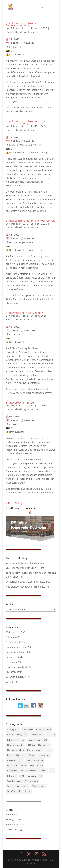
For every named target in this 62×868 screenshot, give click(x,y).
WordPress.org (14, 829)
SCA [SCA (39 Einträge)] (52, 771)
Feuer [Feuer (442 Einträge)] (22, 740)
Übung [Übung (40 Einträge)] (27, 791)
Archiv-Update (14, 642)
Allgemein (11, 637)
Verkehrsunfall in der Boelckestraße (25, 563)
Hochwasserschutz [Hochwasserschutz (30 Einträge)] (16, 750)
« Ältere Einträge (15, 503)
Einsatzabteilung (16, 32)
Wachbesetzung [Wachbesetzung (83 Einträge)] (14, 781)
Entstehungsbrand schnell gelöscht (25, 568)
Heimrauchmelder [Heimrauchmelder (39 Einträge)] (15, 745)
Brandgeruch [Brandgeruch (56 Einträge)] (22, 735)
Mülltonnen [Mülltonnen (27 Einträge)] (12, 765)
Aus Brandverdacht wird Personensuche (28, 587)
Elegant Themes (30, 860)
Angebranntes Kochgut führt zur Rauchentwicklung (26, 122)
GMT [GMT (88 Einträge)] (46, 740)
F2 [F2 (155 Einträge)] (54, 735)
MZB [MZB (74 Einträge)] (28, 760)
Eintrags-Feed (13, 819)
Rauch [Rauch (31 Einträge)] (40, 765)
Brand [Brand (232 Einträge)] (10, 735)
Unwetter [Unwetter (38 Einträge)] (32, 776)
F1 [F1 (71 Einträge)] (48, 735)
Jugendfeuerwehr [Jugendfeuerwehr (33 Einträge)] (35, 750)
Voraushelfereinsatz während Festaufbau (28, 582)
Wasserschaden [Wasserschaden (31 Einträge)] (39, 786)
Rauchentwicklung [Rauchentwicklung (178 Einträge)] (15, 771)
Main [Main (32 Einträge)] (21, 760)
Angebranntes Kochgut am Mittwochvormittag (22, 24)
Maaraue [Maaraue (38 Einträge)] (11, 760)
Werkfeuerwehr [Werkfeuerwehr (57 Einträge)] (14, 791)
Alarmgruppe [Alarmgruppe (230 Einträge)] (13, 729)
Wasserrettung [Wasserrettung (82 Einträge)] (31, 781)
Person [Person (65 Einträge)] (24, 765)
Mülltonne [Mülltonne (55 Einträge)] (38, 760)
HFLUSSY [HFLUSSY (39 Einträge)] (31, 745)
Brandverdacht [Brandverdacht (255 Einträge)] (38, 735)
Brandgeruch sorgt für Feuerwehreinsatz (31, 221)
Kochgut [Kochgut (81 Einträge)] (32, 755)
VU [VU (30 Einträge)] (41, 776)
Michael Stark (19, 28)
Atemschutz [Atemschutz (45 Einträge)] (28, 729)
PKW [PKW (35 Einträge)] (32, 765)
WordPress (31, 864)
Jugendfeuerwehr (15, 667)
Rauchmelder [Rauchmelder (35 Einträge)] (32, 771)
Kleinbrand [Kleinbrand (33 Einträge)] (20, 755)
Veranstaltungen (15, 677)
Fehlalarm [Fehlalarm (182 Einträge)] (12, 740)
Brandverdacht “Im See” (20, 403)
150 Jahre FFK (13, 632)
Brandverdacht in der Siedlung (24, 313)
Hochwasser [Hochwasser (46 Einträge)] (44, 745)
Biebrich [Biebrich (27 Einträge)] (40, 729)
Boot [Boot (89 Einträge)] (49, 729)
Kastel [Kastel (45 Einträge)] (49, 750)
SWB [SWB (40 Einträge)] (22, 776)
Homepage (12, 662)
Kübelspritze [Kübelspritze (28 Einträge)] (44, 755)
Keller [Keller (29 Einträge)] (10, 755)
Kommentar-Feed (15, 824)
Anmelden (11, 815)
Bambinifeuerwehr (16, 647)
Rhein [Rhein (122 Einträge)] (44, 771)
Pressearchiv (13, 672)
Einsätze (33, 32)
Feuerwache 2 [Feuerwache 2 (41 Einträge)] (34, 740)
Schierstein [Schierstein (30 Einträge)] (12, 776)
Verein (9, 682)
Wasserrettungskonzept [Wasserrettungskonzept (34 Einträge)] (18, 786)
